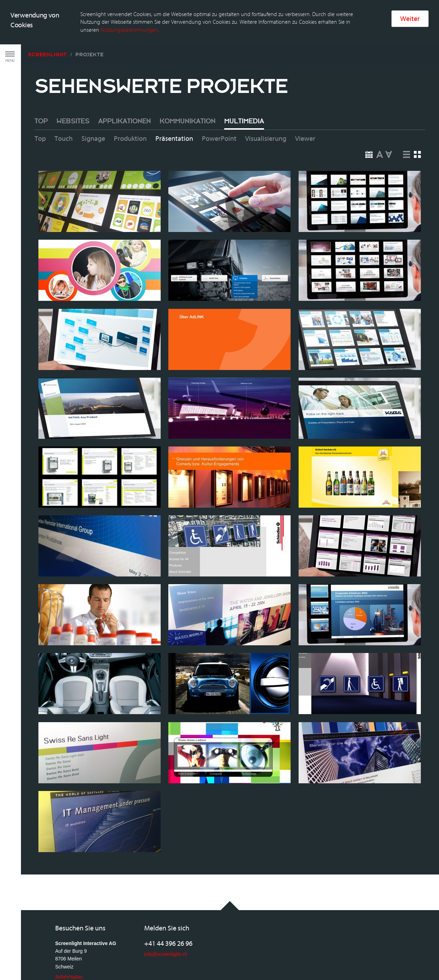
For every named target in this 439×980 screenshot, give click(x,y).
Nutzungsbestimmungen (129, 8)
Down (389, 133)
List (407, 133)
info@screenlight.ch (166, 932)
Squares (418, 133)
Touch (64, 118)
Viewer (305, 118)
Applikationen (125, 100)
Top (41, 100)
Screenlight (47, 33)
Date (369, 133)
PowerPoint (219, 118)
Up (380, 133)
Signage (93, 118)
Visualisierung (266, 118)
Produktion (130, 118)
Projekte (90, 33)
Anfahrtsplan (69, 956)
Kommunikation (188, 100)
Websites (73, 100)
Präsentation (174, 118)
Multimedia (244, 100)
